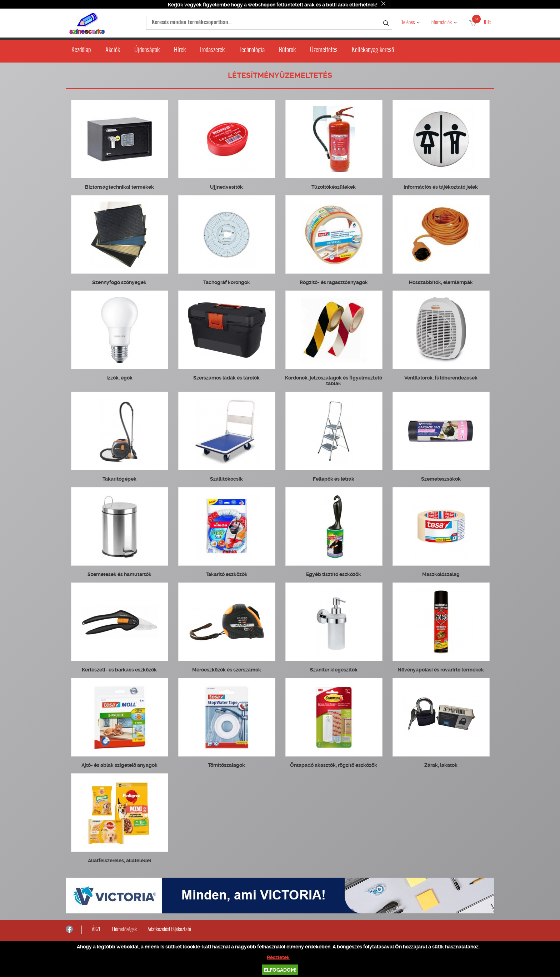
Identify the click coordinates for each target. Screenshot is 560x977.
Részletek (278, 957)
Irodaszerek (212, 50)
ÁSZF (96, 930)
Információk (441, 23)
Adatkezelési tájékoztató (169, 930)
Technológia (252, 50)
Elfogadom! (280, 970)
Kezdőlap (81, 50)
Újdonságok (147, 50)
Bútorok (287, 50)
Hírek (180, 50)
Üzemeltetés (324, 50)
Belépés (407, 23)
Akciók (113, 50)
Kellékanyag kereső (373, 50)
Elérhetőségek (124, 930)
